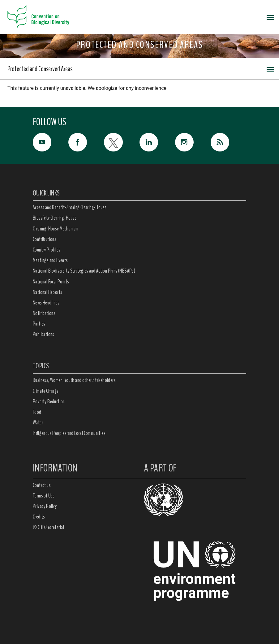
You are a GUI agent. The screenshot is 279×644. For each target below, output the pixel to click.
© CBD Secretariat (49, 527)
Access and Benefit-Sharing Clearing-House (70, 207)
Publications (44, 334)
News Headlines (46, 303)
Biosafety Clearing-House (55, 218)
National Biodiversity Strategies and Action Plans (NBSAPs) (84, 271)
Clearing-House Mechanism (56, 229)
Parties (39, 324)
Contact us (42, 485)
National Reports (47, 292)
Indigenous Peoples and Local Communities (69, 433)
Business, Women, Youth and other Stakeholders (74, 380)
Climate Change (46, 391)
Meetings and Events (50, 260)
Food (37, 412)
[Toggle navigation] (270, 17)
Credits (39, 517)
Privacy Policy (45, 506)
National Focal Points (51, 282)
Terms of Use (44, 496)
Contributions (45, 239)
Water (38, 423)
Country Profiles (47, 250)
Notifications (44, 313)
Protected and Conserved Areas (40, 69)
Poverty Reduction (49, 401)
